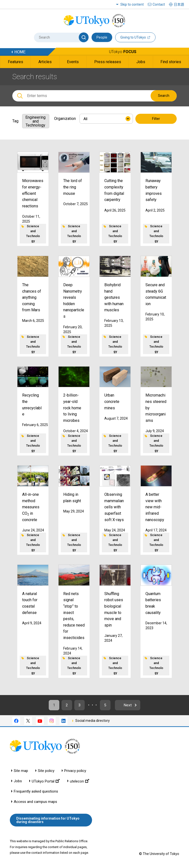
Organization (65, 119)
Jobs (18, 782)
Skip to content (132, 4)
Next (130, 705)
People (102, 37)
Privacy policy (75, 771)
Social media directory (93, 721)
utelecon (79, 782)
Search (164, 96)
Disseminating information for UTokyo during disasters (48, 821)
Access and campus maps (35, 802)
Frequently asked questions (36, 792)
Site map (21, 771)
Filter (156, 119)
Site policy (46, 771)
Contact (159, 4)
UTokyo (123, 52)
